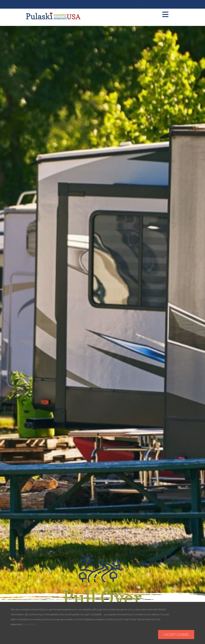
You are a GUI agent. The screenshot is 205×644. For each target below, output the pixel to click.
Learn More (30, 624)
